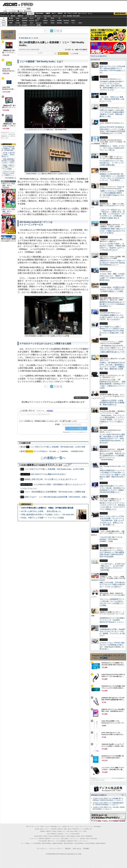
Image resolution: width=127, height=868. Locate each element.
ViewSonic (66, 21)
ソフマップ (32, 25)
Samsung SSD (38, 836)
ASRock (45, 21)
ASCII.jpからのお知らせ (99, 795)
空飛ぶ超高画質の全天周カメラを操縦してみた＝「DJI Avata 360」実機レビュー (54, 515)
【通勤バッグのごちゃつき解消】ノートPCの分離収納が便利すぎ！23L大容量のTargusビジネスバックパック (112, 194)
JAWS (11, 23)
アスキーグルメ (29, 16)
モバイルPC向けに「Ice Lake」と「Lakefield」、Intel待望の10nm (59, 451)
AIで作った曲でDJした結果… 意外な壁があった (41, 511)
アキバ (69, 13)
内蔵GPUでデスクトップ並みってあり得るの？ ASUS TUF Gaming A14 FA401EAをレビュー (112, 263)
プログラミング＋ (74, 839)
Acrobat (18, 23)
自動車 (48, 13)
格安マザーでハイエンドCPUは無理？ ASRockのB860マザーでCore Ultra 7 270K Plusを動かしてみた (112, 69)
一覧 (55, 54)
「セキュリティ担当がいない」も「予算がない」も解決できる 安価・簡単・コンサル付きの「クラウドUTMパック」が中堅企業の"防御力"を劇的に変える (112, 214)
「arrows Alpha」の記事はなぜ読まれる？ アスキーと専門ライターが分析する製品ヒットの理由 (112, 289)
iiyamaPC (25, 18)
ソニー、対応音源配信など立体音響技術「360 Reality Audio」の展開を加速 (55, 492)
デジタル (26, 4)
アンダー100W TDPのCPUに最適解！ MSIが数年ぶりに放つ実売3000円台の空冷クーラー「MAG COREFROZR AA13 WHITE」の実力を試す (112, 439)
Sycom (32, 18)
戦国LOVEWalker (101, 843)
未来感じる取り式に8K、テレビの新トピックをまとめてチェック (51, 479)
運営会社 (68, 849)
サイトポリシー (42, 849)
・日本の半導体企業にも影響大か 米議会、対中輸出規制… (8, 149)
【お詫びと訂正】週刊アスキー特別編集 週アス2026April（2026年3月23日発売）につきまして (108, 799)
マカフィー (11, 25)
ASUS (52, 18)
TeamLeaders (47, 16)
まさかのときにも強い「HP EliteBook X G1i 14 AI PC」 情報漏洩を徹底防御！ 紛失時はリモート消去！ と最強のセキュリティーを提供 (112, 384)
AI (8, 13)
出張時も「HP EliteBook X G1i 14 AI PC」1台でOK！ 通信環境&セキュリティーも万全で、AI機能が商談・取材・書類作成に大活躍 (112, 366)
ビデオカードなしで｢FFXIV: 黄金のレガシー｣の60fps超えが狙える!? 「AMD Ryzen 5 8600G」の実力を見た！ (112, 646)
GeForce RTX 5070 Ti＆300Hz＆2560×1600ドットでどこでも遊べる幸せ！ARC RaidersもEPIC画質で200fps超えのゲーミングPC (112, 130)
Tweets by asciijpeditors (98, 56)
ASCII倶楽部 (120, 14)
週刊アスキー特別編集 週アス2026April (9, 186)
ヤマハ (73, 23)
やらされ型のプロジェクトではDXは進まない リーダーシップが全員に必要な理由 (112, 163)
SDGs (65, 16)
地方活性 (69, 16)
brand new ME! (75, 834)
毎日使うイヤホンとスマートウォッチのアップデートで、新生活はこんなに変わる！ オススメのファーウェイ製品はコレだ (112, 506)
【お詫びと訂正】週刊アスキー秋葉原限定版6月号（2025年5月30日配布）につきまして (108, 804)
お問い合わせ (77, 849)
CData (52, 23)
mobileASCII (70, 841)
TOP (27, 827)
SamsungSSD (37, 20)
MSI (46, 18)
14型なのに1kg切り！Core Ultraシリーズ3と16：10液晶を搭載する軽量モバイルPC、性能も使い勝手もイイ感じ (112, 113)
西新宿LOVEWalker (58, 843)
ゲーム (90, 14)
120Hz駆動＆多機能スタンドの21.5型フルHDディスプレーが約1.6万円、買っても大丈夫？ (112, 317)
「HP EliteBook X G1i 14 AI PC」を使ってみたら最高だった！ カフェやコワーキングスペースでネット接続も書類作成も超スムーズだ (112, 349)
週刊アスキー (38, 16)
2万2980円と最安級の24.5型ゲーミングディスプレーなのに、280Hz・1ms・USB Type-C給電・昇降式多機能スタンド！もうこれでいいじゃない (112, 86)
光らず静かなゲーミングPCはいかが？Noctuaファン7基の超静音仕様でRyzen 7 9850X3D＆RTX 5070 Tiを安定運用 (112, 553)
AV (65, 13)
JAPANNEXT (25, 25)
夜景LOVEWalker (69, 843)
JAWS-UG (49, 831)
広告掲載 (86, 849)
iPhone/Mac (40, 13)
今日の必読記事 (42, 841)
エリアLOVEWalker (36, 843)
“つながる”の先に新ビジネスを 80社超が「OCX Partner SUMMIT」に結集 (112, 539)
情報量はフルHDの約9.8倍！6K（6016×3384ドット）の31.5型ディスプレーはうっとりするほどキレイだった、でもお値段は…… (112, 177)
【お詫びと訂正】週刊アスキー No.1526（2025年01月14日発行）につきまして (109, 808)
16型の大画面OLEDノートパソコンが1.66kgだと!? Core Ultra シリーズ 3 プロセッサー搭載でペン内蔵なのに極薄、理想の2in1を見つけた (112, 475)
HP (59, 18)
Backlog (59, 23)
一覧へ (123, 795)
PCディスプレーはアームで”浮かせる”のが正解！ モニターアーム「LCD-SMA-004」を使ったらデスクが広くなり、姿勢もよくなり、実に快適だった (112, 521)
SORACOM (56, 836)
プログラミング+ (57, 16)
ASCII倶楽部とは (10, 178)
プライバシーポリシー (56, 849)
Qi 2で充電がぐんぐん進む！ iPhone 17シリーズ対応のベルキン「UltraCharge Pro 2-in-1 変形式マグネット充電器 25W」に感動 (112, 331)
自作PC (60, 13)
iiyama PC (60, 829)
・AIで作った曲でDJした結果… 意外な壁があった (8, 155)
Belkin (73, 21)
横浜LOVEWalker (47, 843)
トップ (3, 13)
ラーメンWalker (25, 843)
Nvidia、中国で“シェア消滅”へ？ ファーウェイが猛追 (43, 518)
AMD (18, 21)
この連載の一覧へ (53, 458)
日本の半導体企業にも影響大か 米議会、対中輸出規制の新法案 (47, 508)
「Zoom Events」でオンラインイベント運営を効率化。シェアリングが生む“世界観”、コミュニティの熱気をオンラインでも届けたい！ (112, 419)
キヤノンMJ (18, 25)
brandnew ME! (39, 25)
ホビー (54, 13)
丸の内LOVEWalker (90, 843)
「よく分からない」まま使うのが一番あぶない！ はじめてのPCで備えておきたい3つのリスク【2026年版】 (112, 567)
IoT (11, 13)
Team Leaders (65, 839)
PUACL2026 (76, 16)
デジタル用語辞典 (61, 841)
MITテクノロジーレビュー (81, 841)
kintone (25, 23)
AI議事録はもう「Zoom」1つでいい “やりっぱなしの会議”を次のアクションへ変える (112, 148)
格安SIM (13, 16)
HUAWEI (59, 21)
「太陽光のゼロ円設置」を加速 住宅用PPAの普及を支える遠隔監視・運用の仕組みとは (112, 403)
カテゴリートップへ (81, 398)
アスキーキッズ (5, 16)
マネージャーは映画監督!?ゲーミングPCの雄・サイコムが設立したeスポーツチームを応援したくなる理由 (112, 602)
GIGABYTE (32, 21)
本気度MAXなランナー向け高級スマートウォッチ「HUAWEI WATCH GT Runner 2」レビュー (112, 620)
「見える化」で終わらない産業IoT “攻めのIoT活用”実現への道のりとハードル (112, 99)
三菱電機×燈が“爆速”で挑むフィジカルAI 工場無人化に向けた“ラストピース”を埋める (112, 231)
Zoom (80, 23)
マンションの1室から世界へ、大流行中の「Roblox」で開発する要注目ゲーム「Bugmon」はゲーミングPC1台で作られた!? (112, 247)
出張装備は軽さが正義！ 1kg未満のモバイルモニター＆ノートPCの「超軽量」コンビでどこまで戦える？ (112, 632)
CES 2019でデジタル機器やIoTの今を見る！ (49, 474)
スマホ (75, 13)
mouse (18, 18)
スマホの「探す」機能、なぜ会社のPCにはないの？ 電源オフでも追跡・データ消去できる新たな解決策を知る (112, 277)
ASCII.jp (10, 4)
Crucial (52, 21)
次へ (59, 31)
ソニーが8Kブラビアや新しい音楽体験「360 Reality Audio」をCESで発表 (58, 447)
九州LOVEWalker (79, 843)
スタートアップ (82, 14)
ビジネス (17, 13)
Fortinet (66, 23)
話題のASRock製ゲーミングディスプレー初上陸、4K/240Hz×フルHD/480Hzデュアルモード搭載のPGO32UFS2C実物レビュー (112, 489)
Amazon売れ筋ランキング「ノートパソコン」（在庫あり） (8, 35)
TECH (24, 13)
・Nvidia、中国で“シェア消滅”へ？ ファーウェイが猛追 (8, 167)
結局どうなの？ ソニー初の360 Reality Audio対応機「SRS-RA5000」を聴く (56, 497)
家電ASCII (21, 16)
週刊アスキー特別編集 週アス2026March (9, 211)
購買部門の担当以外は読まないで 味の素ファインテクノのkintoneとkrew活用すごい (113, 304)
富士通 (11, 18)
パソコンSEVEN (39, 18)
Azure (32, 23)
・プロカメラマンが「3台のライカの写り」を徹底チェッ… (8, 173)
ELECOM (11, 21)
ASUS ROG (25, 21)
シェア (40, 53)
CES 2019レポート (27, 38)
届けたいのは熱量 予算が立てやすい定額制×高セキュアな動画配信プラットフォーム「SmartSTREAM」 (112, 457)
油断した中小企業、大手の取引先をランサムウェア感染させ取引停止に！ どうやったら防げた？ (112, 585)
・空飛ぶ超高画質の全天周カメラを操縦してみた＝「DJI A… (8, 161)
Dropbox (46, 23)
